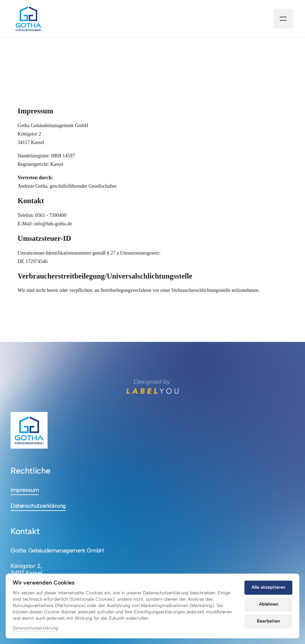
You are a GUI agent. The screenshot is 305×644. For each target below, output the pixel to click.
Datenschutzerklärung (35, 628)
